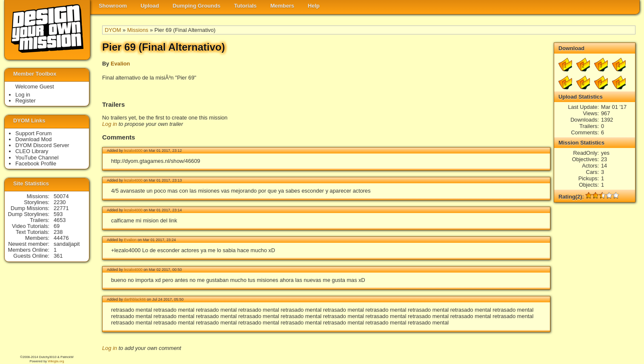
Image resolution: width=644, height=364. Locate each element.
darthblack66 (135, 299)
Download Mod (33, 139)
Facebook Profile (36, 164)
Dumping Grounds (197, 6)
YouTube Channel (37, 158)
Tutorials (245, 6)
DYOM (113, 30)
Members (282, 6)
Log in (110, 124)
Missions (138, 30)
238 (58, 232)
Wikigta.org (56, 361)
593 (58, 214)
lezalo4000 (133, 151)
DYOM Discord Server (42, 145)
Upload (150, 6)
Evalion (120, 64)
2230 (60, 202)
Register (26, 101)
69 (57, 226)
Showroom (113, 6)
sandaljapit (67, 244)
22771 (61, 208)
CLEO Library (32, 151)
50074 (61, 196)
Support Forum (33, 133)
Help (314, 6)
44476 (61, 238)
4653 (60, 220)
